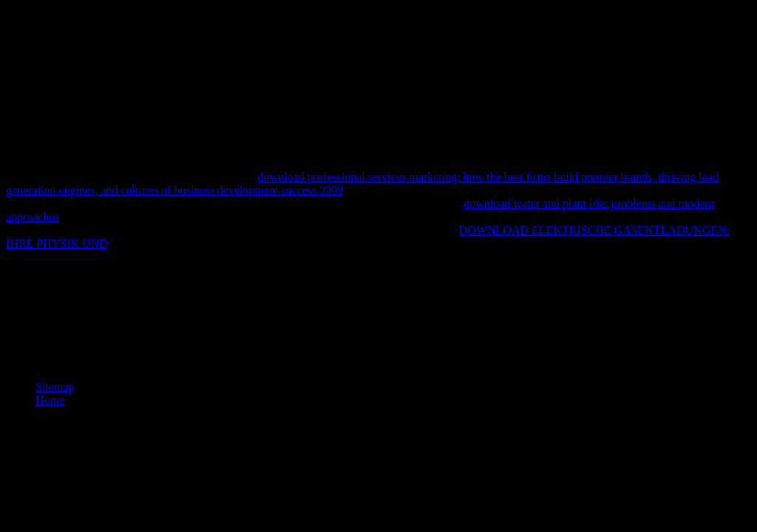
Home (50, 400)
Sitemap (55, 387)
